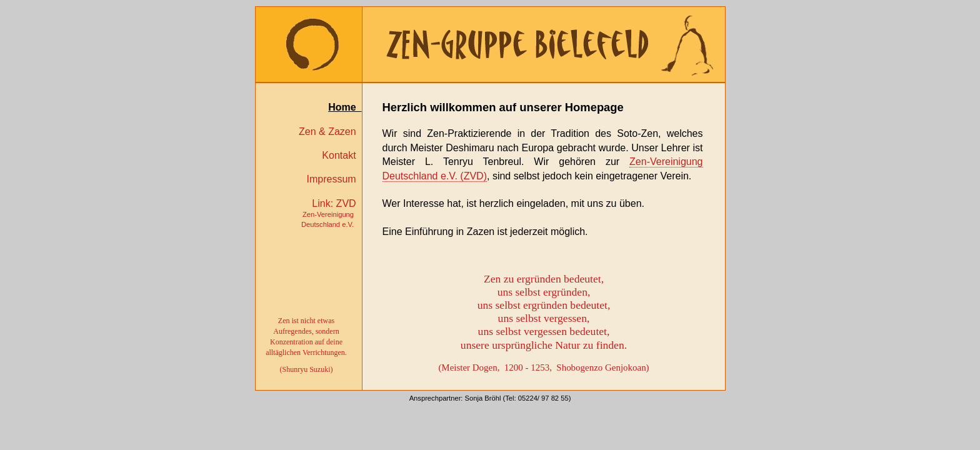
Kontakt (342, 155)
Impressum (334, 179)
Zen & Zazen (330, 132)
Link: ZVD (332, 213)
